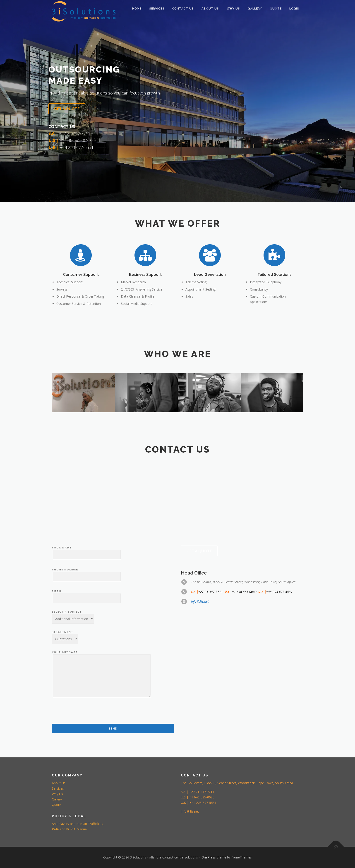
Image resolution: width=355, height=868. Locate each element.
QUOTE (276, 8)
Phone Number (86, 696)
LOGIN (294, 8)
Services (58, 788)
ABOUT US (210, 8)
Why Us (57, 794)
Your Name (86, 674)
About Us (59, 783)
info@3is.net (200, 725)
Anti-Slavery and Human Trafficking (78, 824)
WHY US (233, 8)
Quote (56, 805)
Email (86, 718)
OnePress (209, 857)
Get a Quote (67, 109)
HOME (137, 8)
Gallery (255, 8)
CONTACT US (183, 8)
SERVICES (157, 8)
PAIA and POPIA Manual (70, 829)
